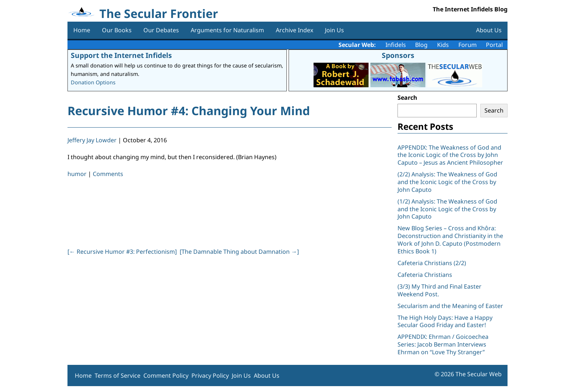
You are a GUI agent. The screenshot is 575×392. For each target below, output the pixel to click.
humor (77, 174)
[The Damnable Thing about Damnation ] (239, 252)
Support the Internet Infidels (121, 55)
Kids (443, 45)
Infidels (396, 45)
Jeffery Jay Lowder (92, 140)
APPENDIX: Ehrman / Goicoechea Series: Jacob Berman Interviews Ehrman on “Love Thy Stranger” (443, 344)
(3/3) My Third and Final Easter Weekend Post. (440, 290)
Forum (468, 45)
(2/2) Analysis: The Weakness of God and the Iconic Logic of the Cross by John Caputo (447, 182)
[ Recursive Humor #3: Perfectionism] (122, 252)
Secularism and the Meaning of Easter (450, 306)
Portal (494, 45)
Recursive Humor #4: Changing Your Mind (189, 111)
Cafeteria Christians (425, 275)
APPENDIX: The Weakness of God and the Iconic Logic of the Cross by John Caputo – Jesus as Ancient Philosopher (450, 155)
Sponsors (398, 55)
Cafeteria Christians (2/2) (432, 263)
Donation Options (93, 82)
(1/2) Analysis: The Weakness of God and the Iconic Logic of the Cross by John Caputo (447, 209)
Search (407, 98)
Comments (108, 174)
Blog (421, 45)
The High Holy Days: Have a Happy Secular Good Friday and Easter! (445, 321)
